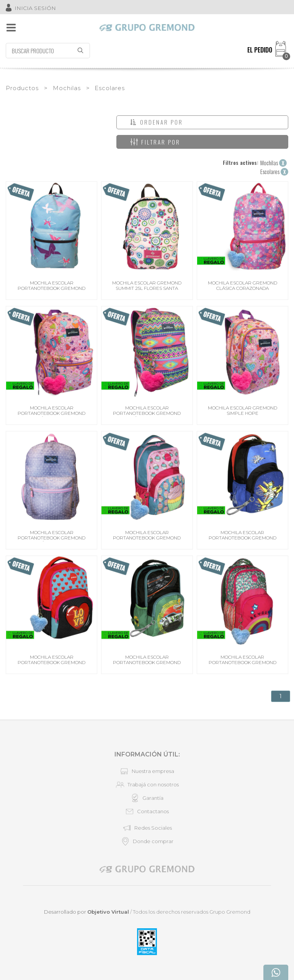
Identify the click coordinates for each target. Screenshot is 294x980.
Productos (22, 88)
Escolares (110, 88)
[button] (202, 122)
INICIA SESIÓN (35, 8)
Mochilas (67, 88)
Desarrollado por (87, 912)
